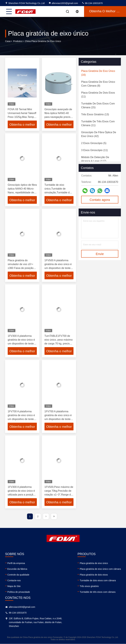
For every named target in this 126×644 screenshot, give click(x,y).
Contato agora (100, 200)
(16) (98, 73)
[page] (46, 516)
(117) (95, 159)
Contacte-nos (14, 580)
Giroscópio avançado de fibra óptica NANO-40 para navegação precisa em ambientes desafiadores (58, 117)
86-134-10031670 (92, 3)
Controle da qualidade (18, 575)
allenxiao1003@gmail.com (63, 3)
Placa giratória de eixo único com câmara (100, 569)
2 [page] (38, 516)
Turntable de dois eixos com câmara (98, 580)
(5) (94, 143)
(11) (98, 95)
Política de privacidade (19, 592)
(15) (98, 105)
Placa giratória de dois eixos (94, 575)
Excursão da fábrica (17, 569)
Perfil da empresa (16, 563)
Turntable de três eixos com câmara (98, 592)
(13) (95, 114)
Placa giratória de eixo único (94, 563)
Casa (8, 41)
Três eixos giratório (89, 586)
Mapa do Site (14, 586)
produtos (18, 41)
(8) (98, 84)
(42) (99, 134)
